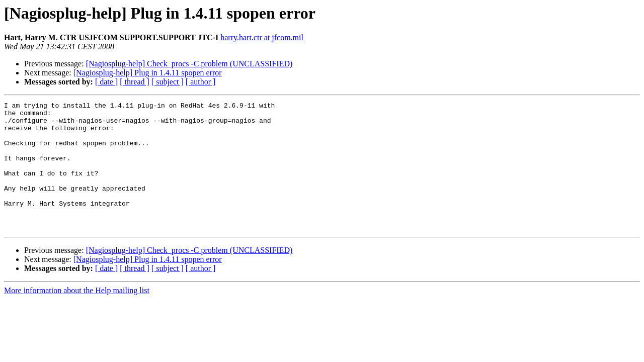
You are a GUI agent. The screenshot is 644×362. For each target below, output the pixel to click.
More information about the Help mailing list (77, 316)
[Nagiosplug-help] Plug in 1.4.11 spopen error (148, 73)
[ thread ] (135, 82)
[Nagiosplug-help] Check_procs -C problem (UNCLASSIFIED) (189, 64)
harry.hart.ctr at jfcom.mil (262, 37)
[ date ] (106, 82)
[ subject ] (168, 82)
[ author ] (201, 82)
